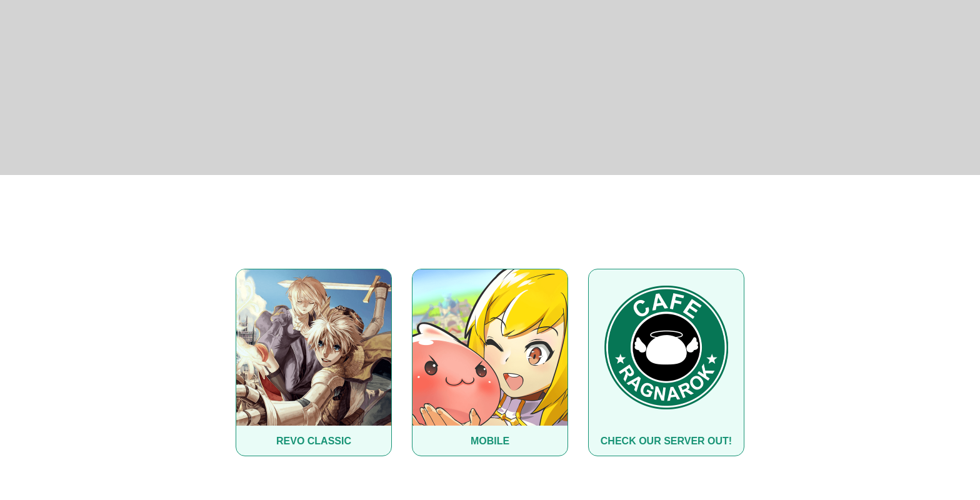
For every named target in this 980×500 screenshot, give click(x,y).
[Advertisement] (490, 87)
